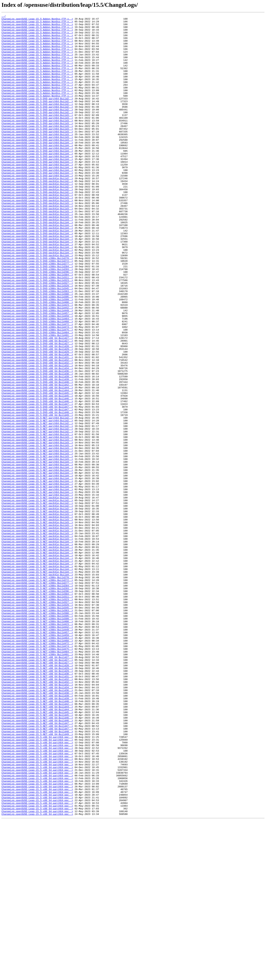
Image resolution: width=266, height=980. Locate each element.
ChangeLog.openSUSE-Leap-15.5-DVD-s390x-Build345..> (37, 343)
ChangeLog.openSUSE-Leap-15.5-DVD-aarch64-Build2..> (37, 116)
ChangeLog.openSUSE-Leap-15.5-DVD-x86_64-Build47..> (37, 482)
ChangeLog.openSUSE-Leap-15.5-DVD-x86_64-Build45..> (37, 469)
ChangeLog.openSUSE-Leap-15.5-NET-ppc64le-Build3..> (37, 614)
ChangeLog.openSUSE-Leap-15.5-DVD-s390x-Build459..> (37, 376)
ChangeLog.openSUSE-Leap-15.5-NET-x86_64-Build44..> (37, 845)
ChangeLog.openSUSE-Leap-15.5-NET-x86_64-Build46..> (37, 859)
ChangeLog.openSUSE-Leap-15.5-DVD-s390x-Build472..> (37, 386)
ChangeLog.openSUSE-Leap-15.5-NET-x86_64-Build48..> (37, 875)
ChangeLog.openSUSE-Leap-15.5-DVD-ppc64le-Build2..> (37, 211)
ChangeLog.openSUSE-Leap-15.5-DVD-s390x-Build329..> (37, 340)
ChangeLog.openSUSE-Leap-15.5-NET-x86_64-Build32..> (37, 812)
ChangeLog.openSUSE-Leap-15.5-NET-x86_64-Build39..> (37, 832)
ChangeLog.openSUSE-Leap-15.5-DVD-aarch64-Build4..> (37, 168)
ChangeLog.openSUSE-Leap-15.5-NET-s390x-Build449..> (37, 753)
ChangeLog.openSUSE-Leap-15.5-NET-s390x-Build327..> (37, 720)
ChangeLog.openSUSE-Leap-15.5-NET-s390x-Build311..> (37, 713)
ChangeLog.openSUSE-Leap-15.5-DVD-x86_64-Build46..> (37, 476)
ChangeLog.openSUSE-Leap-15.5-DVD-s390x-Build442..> (37, 367)
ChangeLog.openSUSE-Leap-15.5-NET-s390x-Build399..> (37, 740)
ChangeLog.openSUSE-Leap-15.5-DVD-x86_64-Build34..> (37, 439)
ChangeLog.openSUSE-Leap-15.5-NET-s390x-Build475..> (37, 776)
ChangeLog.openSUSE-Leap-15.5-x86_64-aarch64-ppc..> (37, 882)
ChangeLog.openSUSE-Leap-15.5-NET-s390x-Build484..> (37, 779)
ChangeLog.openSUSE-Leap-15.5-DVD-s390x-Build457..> (37, 373)
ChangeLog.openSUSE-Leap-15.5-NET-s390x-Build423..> (37, 746)
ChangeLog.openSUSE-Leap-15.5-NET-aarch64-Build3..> (37, 518)
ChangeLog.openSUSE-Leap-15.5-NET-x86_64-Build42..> (37, 842)
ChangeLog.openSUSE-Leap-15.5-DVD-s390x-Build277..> (37, 314)
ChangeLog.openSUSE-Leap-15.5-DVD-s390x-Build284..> (37, 317)
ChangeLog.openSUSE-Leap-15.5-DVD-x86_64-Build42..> (37, 459)
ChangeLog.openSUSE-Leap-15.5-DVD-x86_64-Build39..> (37, 449)
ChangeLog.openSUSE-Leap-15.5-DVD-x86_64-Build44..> (37, 462)
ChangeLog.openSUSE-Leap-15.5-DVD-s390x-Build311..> (37, 330)
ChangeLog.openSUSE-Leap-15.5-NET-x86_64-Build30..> (37, 806)
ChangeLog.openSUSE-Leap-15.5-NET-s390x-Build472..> (37, 769)
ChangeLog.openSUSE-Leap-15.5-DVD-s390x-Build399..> (37, 357)
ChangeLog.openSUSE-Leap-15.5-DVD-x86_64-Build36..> (37, 442)
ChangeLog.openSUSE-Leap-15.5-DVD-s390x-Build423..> (37, 363)
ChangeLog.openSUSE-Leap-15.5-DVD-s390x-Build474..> (37, 390)
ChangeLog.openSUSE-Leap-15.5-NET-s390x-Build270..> (37, 690)
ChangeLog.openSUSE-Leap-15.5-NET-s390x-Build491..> (37, 783)
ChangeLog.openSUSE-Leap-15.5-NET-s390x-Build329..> (37, 723)
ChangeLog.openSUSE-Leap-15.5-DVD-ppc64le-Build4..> (37, 264)
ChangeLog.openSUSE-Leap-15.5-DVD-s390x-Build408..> (37, 360)
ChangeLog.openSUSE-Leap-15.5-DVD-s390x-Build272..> (37, 310)
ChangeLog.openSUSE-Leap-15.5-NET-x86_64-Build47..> (37, 865)
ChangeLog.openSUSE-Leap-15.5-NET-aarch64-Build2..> (37, 499)
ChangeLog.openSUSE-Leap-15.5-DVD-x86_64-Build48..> (37, 492)
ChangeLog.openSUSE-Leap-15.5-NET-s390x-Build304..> (37, 710)
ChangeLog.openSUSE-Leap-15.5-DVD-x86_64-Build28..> (37, 413)
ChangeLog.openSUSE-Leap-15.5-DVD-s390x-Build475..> (37, 393)
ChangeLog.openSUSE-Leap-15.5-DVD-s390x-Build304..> (37, 327)
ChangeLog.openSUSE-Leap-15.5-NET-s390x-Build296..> (37, 707)
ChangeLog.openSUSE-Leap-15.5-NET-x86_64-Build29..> (37, 799)
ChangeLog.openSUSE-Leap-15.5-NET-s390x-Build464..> (37, 763)
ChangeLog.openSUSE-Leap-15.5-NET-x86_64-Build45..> (37, 852)
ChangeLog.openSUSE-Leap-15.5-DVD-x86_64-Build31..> (37, 426)
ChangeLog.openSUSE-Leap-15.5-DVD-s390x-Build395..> (37, 353)
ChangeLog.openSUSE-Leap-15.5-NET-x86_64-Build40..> (37, 839)
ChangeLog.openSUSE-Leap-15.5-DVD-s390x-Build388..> (37, 350)
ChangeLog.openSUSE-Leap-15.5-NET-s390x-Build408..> (37, 743)
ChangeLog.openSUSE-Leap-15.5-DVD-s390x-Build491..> (37, 400)
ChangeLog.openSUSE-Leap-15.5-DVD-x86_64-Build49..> (37, 495)
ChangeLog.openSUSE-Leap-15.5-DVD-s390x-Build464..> (37, 380)
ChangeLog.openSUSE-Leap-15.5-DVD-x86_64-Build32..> (37, 429)
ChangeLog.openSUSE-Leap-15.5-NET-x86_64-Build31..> (37, 809)
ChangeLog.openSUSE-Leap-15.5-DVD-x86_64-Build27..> (37, 403)
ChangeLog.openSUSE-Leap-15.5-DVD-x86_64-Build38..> (37, 446)
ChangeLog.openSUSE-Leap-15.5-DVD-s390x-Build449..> (37, 370)
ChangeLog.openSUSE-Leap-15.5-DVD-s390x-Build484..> (37, 396)
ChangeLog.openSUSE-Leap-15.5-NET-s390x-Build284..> (37, 700)
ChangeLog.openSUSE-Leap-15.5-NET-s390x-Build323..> (37, 717)
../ (4, 17)
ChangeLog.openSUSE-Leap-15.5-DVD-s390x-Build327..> (37, 337)
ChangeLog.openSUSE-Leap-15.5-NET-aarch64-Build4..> (37, 551)
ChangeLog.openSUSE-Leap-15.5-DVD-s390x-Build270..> (37, 307)
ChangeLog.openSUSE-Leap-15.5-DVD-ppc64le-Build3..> (37, 231)
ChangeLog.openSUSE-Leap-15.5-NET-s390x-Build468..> (37, 766)
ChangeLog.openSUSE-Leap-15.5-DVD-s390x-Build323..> (37, 334)
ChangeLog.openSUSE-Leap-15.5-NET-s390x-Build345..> (37, 726)
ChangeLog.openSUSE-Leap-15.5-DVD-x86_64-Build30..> (37, 423)
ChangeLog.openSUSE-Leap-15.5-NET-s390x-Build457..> (37, 756)
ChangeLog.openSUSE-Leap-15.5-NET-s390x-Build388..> (37, 733)
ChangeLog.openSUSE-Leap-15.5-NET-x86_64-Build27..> (37, 786)
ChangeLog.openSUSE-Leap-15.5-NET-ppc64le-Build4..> (37, 647)
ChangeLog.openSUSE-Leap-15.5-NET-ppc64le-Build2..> (37, 594)
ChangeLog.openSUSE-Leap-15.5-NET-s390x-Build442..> (37, 750)
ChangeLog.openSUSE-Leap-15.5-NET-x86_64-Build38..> (37, 829)
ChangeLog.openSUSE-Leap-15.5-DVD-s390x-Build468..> (37, 383)
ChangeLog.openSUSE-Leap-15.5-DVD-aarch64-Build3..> (37, 135)
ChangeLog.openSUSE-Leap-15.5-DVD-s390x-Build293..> (37, 320)
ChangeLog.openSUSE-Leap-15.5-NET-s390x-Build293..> (37, 703)
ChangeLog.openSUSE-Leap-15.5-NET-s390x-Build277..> (37, 697)
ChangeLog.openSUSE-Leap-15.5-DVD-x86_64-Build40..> (37, 456)
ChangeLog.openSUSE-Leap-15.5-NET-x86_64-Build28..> (37, 796)
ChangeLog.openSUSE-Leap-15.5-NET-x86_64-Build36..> (37, 826)
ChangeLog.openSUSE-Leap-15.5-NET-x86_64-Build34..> (37, 822)
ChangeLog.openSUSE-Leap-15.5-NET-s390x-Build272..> (37, 693)
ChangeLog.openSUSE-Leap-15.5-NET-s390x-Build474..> (37, 773)
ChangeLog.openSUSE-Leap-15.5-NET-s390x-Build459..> (37, 759)
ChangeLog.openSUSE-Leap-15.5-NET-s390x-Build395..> (37, 736)
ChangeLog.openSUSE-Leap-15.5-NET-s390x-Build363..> (37, 730)
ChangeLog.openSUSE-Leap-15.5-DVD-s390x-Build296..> (37, 324)
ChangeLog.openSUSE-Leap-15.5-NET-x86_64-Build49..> (37, 878)
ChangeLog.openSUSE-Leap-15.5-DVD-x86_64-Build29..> (37, 416)
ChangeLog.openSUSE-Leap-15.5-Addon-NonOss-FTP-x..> (37, 20)
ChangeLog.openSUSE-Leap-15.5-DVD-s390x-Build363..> (37, 347)
